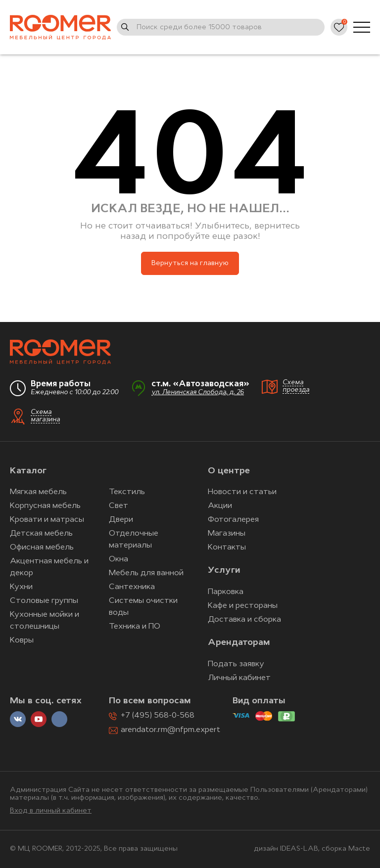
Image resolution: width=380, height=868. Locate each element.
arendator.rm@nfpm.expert (170, 730)
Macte (359, 849)
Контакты (227, 548)
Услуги (224, 571)
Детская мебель (41, 534)
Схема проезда (296, 386)
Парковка (226, 592)
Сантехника (132, 587)
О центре (229, 471)
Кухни (21, 587)
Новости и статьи (242, 492)
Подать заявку (236, 664)
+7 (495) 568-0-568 (158, 716)
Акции (220, 506)
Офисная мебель (42, 548)
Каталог (28, 471)
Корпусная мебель (45, 506)
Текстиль (127, 492)
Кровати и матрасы (47, 520)
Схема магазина (45, 416)
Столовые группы (44, 601)
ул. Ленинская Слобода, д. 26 (198, 392)
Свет (119, 506)
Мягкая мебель (38, 492)
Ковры (22, 640)
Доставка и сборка (244, 620)
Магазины (227, 534)
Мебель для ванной (146, 573)
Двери (121, 520)
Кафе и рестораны (243, 606)
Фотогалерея (233, 520)
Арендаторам (239, 643)
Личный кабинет (239, 678)
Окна (119, 559)
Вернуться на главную (190, 263)
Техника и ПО (135, 627)
